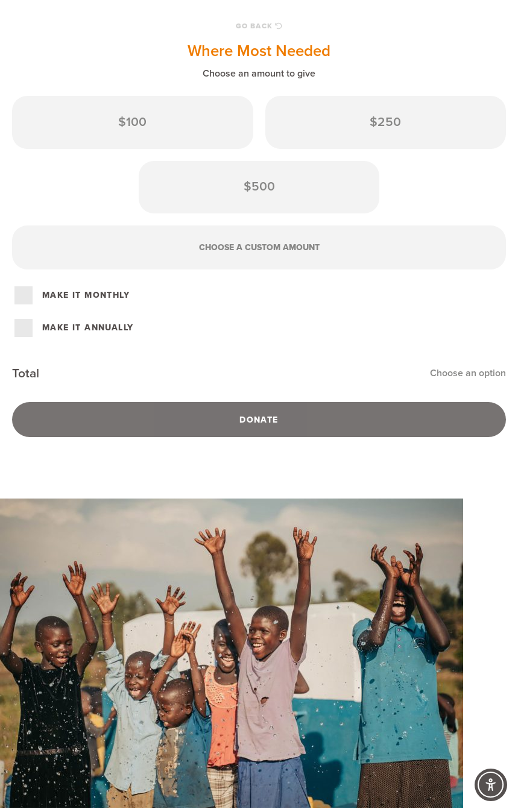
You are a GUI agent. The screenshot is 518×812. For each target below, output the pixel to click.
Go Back (259, 26)
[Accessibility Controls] (491, 785)
